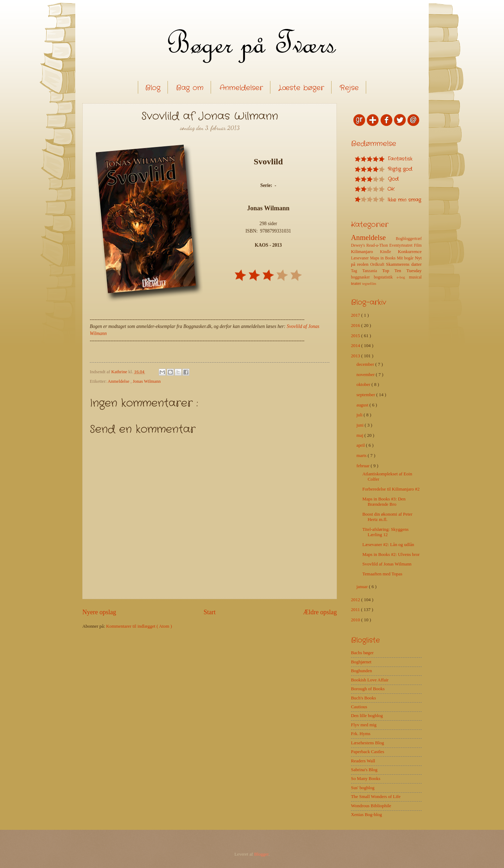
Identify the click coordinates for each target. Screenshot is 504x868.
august (363, 405)
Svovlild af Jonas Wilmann (387, 564)
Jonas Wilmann (147, 381)
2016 (356, 325)
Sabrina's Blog (364, 770)
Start (210, 612)
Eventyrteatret (402, 245)
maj (360, 435)
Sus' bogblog (363, 788)
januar (362, 587)
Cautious (359, 707)
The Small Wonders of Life (376, 797)
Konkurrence (410, 252)
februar (363, 466)
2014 (356, 346)
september (366, 395)
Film (418, 245)
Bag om (190, 88)
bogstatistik (385, 277)
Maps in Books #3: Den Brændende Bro (384, 502)
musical (415, 277)
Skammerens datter (404, 264)
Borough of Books (368, 689)
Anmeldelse (119, 381)
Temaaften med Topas (382, 574)
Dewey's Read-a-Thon (370, 245)
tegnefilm (369, 284)
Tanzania (372, 271)
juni (360, 425)
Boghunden (361, 671)
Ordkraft (378, 265)
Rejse (349, 88)
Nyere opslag (99, 612)
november (366, 375)
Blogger (261, 854)
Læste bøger (301, 88)
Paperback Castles (368, 752)
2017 (356, 315)
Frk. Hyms (361, 734)
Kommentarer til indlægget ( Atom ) (139, 626)
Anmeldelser (241, 88)
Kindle (389, 252)
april (361, 445)
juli (360, 415)
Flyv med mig (364, 725)
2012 (356, 600)
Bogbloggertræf (409, 239)
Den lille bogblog (367, 716)
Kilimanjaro (365, 252)
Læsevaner (361, 258)
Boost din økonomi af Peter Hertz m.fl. (387, 517)
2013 (356, 356)
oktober (364, 385)
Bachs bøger (362, 653)
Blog (153, 88)
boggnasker (362, 277)
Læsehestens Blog (367, 743)
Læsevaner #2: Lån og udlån (388, 545)
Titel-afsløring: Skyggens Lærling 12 (385, 532)
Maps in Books (383, 258)
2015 (356, 336)
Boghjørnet (361, 662)
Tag (357, 271)
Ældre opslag (320, 612)
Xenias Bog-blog (367, 815)
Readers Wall (363, 761)
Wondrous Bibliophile (371, 806)
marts (362, 456)
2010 (356, 620)
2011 (356, 610)
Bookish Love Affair (370, 680)
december (366, 364)
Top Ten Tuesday (402, 271)
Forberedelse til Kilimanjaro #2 (391, 489)
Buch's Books (364, 698)
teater (357, 283)
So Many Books (366, 779)
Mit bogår (406, 258)
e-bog (403, 277)
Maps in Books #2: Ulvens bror (391, 555)
